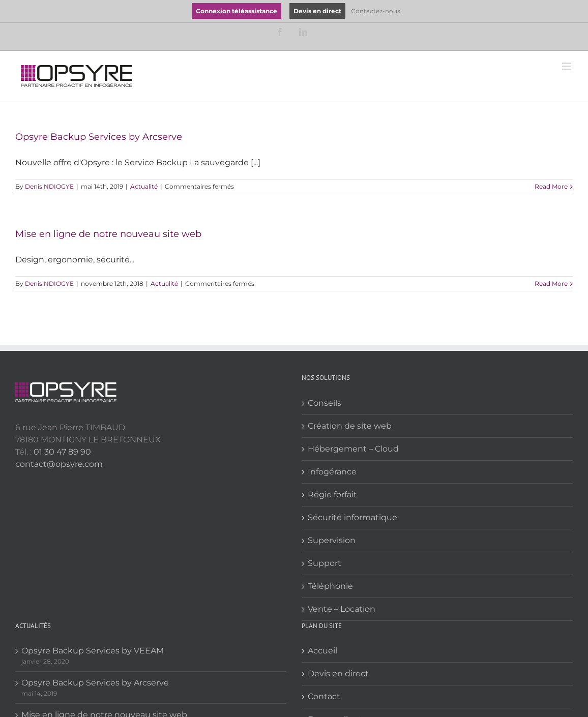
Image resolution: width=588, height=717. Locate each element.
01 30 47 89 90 (62, 452)
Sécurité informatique (352, 517)
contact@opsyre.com (59, 464)
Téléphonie (330, 586)
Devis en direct (338, 674)
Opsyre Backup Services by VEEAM (93, 651)
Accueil (322, 651)
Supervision (332, 540)
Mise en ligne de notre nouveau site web (108, 234)
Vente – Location (342, 609)
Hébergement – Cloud (353, 449)
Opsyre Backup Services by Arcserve (99, 137)
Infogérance (332, 472)
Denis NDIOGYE (49, 186)
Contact (324, 696)
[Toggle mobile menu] (567, 66)
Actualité (144, 186)
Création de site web (350, 426)
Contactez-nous (376, 11)
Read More (551, 186)
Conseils (325, 403)
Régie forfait (332, 495)
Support (325, 563)
